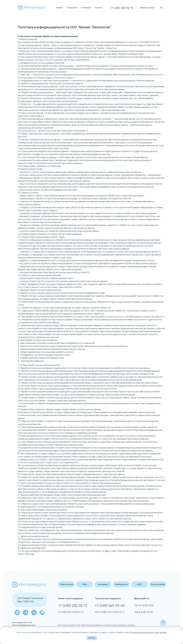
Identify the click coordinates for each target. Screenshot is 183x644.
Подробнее (131, 625)
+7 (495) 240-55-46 (110, 605)
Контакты (99, 8)
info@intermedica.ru (71, 612)
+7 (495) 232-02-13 (73, 605)
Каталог (60, 8)
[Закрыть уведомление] (181, 629)
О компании (86, 8)
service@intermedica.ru (109, 612)
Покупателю (72, 8)
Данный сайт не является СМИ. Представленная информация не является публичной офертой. (92, 625)
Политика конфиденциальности (24, 625)
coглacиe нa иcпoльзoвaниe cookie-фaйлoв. (148, 632)
